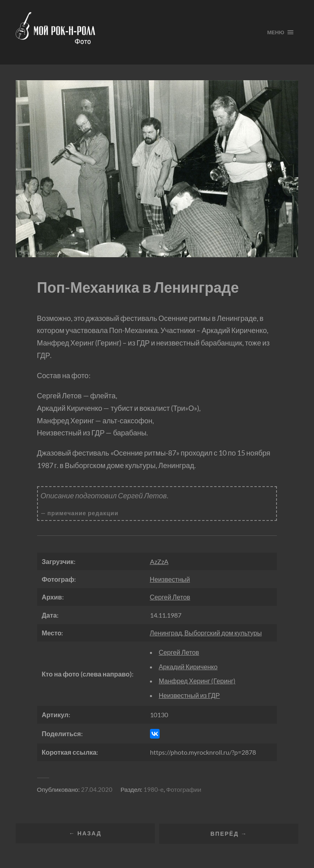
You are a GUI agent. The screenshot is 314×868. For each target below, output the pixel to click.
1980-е (154, 789)
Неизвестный (170, 579)
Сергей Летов (170, 597)
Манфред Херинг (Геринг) (197, 681)
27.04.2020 (97, 789)
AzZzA (159, 561)
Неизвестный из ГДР (189, 695)
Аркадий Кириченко (188, 667)
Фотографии (184, 789)
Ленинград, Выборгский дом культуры (206, 633)
